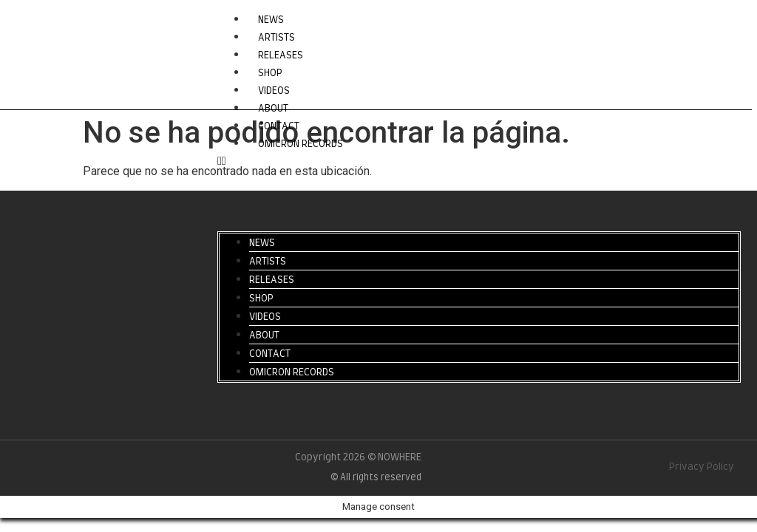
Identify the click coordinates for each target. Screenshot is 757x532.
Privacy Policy (702, 467)
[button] (479, 161)
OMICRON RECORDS (301, 144)
